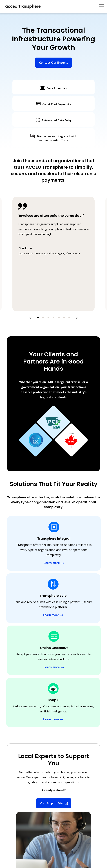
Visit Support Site (51, 803)
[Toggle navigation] (102, 6)
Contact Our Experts (54, 63)
